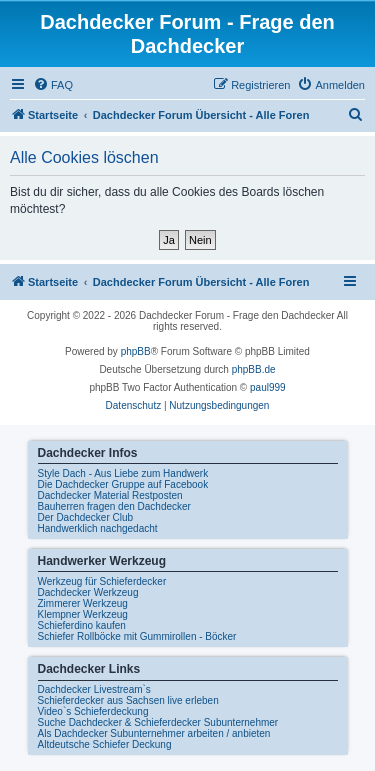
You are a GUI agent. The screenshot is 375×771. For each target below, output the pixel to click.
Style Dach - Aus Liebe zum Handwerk (123, 473)
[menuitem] (53, 85)
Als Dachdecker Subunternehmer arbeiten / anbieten (154, 733)
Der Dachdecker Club (86, 517)
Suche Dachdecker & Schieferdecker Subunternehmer (158, 722)
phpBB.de (254, 369)
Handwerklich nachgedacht (98, 528)
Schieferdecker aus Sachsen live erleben (128, 700)
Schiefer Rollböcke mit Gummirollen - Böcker (137, 636)
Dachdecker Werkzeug (88, 592)
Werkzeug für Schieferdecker (102, 581)
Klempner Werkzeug (83, 614)
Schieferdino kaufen (82, 625)
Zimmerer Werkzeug (83, 603)
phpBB (136, 351)
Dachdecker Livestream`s (94, 689)
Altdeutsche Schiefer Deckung (105, 744)
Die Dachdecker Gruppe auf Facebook (123, 484)
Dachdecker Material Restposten (110, 495)
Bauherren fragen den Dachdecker (114, 506)
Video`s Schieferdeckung (93, 711)
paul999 (268, 387)
